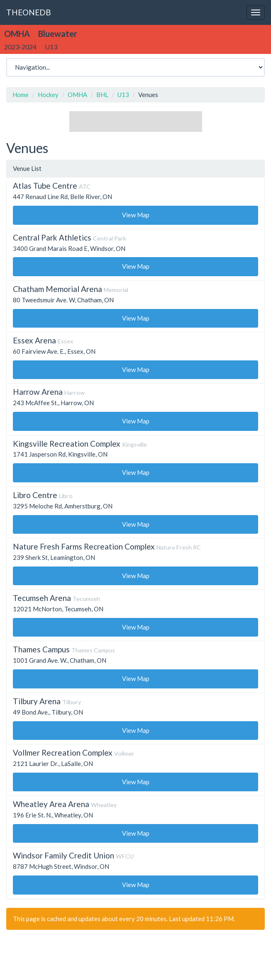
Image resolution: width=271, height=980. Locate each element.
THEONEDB (29, 12)
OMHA (77, 95)
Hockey (48, 95)
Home (21, 95)
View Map (136, 215)
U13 (123, 95)
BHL (102, 95)
